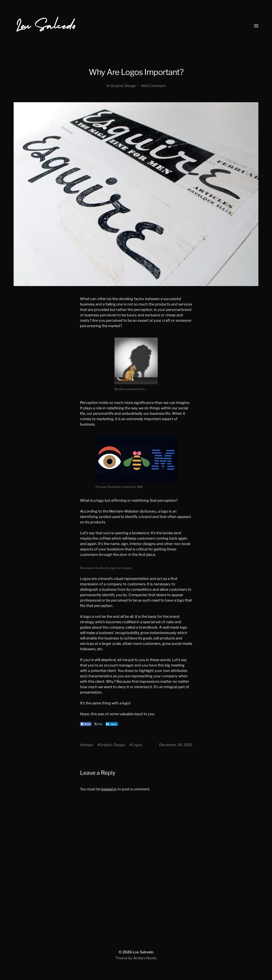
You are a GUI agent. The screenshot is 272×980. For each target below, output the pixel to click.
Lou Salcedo (143, 952)
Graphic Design (123, 86)
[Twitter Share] (99, 724)
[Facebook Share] (86, 724)
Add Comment (153, 86)
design (88, 745)
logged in (109, 789)
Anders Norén (145, 958)
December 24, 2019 (176, 745)
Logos (137, 745)
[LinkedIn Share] (112, 724)
